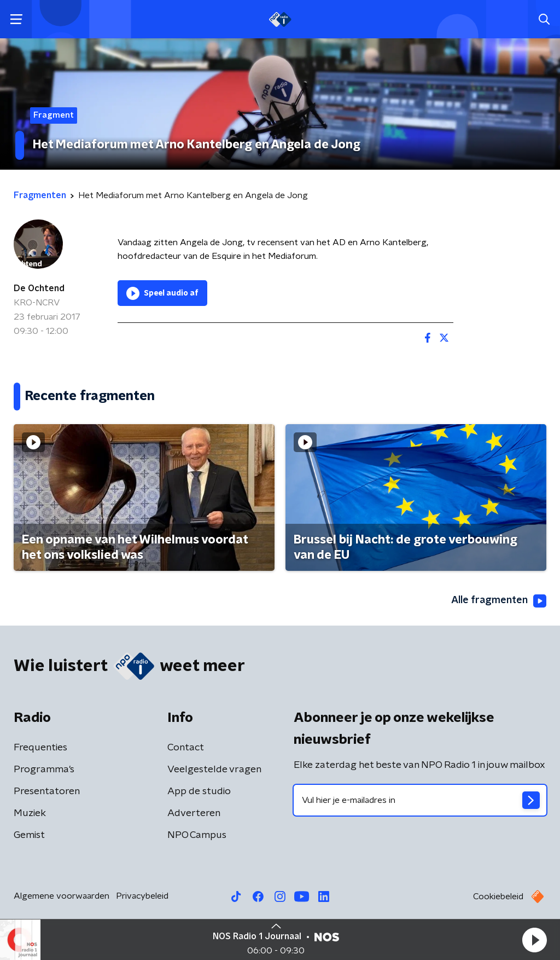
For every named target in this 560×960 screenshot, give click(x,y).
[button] (534, 940)
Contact (186, 748)
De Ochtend (39, 288)
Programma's (44, 770)
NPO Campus (197, 835)
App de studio (199, 791)
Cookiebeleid (498, 897)
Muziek (30, 813)
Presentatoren (47, 791)
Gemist (29, 835)
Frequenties (40, 748)
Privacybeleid (142, 896)
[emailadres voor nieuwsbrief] (420, 800)
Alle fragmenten (499, 601)
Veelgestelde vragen (214, 770)
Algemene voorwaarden (62, 896)
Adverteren (194, 813)
